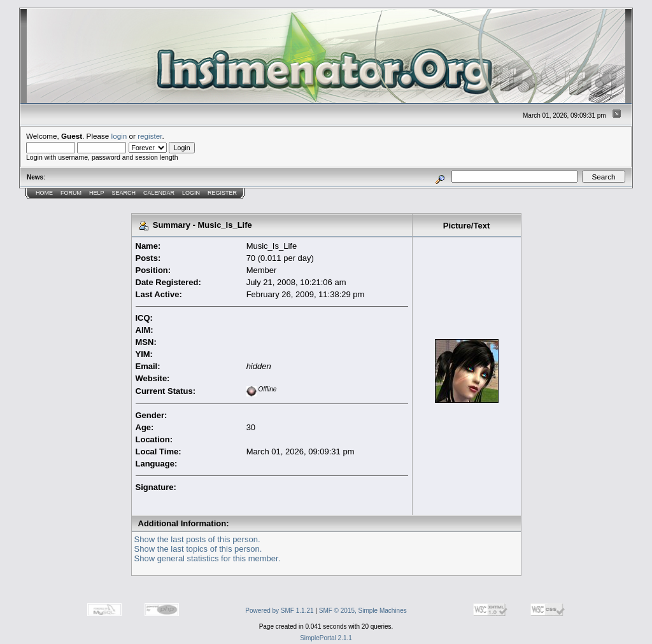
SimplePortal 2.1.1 (326, 638)
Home (44, 193)
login (119, 136)
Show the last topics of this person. (198, 549)
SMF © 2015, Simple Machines (363, 611)
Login (191, 193)
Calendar (159, 193)
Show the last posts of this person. (197, 539)
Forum (71, 193)
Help (97, 193)
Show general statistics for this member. (208, 558)
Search (124, 193)
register (150, 136)
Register (222, 193)
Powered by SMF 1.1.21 (279, 611)
